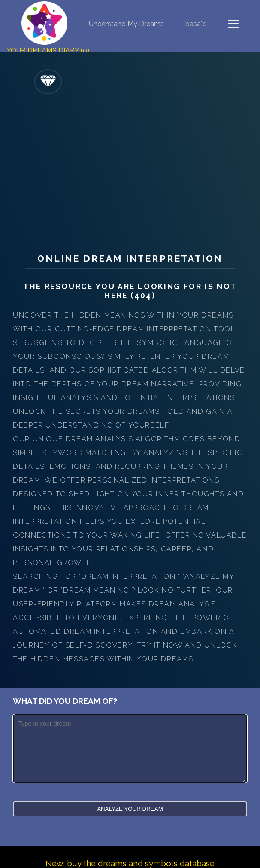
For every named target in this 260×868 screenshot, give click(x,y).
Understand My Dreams (126, 24)
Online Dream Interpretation (130, 258)
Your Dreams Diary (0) (48, 50)
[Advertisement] (130, 171)
